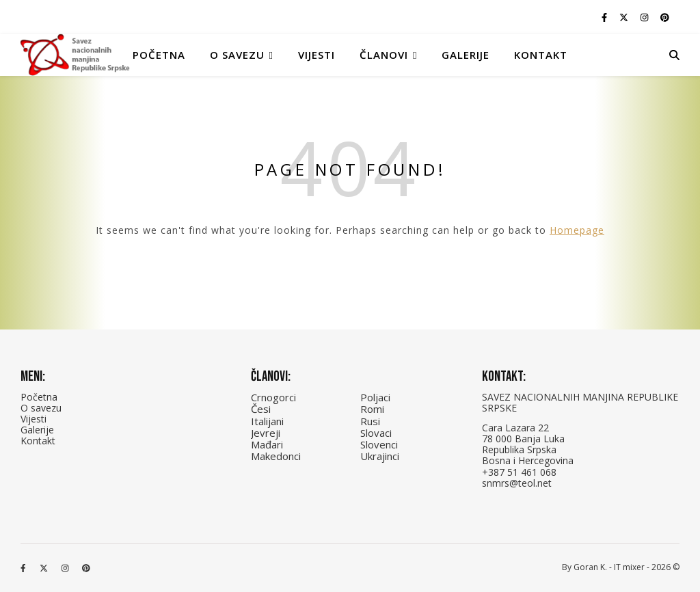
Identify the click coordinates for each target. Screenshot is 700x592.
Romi (372, 409)
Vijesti (317, 55)
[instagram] (645, 17)
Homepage (577, 230)
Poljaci (375, 397)
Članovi (384, 55)
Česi (261, 409)
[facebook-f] (605, 17)
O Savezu (237, 55)
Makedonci (276, 456)
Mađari (267, 444)
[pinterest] (665, 17)
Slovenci (379, 444)
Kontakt (541, 55)
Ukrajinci (380, 456)
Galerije (466, 55)
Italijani (267, 421)
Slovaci (376, 433)
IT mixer (629, 567)
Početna (159, 55)
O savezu (41, 408)
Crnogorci (273, 397)
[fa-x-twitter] (625, 17)
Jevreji (266, 433)
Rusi (370, 421)
